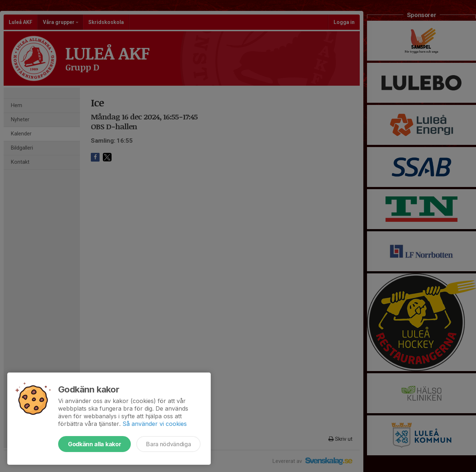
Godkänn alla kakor (94, 444)
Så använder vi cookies (155, 424)
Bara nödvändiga (168, 444)
